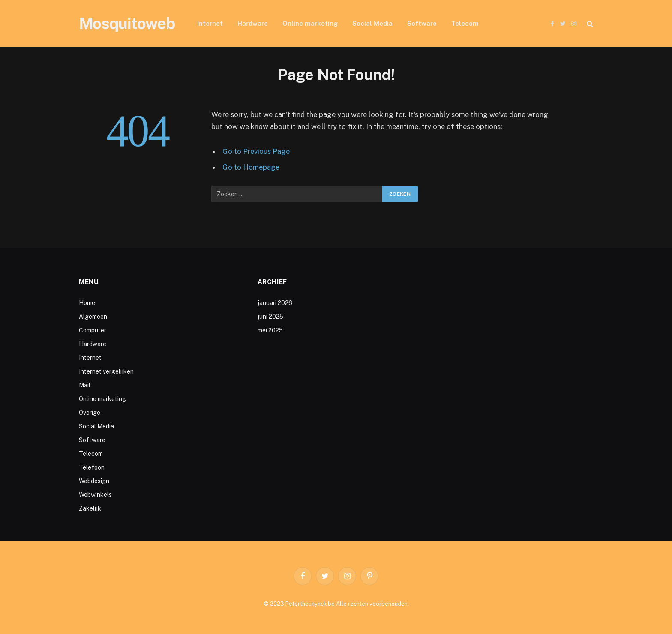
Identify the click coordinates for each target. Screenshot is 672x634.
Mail (85, 385)
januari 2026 (275, 303)
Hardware (253, 23)
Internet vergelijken (106, 371)
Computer (93, 330)
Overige (90, 413)
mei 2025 (270, 330)
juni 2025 (270, 317)
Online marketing (310, 23)
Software (422, 23)
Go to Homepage (251, 167)
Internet (210, 23)
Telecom (465, 23)
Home (87, 303)
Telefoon (92, 467)
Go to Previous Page (256, 151)
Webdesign (94, 481)
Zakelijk (90, 508)
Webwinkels (95, 495)
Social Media (372, 23)
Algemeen (93, 317)
